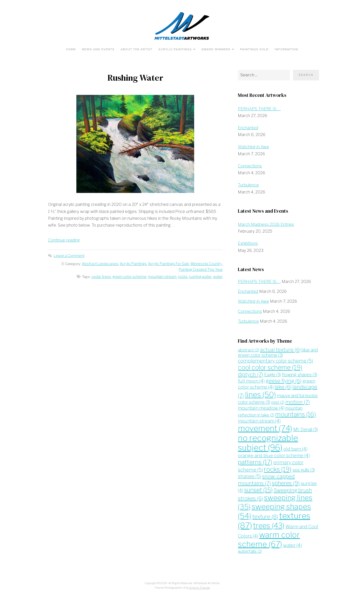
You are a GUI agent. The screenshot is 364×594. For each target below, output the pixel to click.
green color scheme (131, 276)
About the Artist (136, 49)
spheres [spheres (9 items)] (285, 481)
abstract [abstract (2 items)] (248, 350)
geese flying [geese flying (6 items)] (283, 380)
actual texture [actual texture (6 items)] (280, 349)
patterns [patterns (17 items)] (255, 461)
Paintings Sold (254, 49)
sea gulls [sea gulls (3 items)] (303, 469)
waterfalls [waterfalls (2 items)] (250, 549)
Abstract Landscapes (88, 263)
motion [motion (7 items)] (298, 401)
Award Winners (216, 49)
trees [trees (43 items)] (269, 524)
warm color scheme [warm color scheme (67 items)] (268, 538)
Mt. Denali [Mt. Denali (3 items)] (305, 429)
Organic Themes (199, 586)
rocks (184, 276)
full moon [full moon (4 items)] (251, 380)
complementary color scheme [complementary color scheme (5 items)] (275, 361)
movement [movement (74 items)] (265, 428)
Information (286, 49)
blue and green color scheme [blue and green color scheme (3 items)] (277, 352)
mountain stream (163, 276)
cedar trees (103, 276)
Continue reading (64, 240)
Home (71, 49)
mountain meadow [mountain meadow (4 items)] (261, 407)
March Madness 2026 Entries (266, 224)
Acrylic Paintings (175, 49)
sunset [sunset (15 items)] (258, 488)
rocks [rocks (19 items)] (277, 468)
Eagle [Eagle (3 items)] (272, 374)
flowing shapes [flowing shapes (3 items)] (299, 374)
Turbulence (248, 185)
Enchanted (248, 128)
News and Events (98, 49)
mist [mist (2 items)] (278, 402)
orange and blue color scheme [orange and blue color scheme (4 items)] (274, 455)
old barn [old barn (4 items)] (294, 448)
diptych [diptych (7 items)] (250, 374)
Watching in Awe (253, 147)
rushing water (201, 276)
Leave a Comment (69, 256)
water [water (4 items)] (292, 543)
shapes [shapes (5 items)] (249, 475)
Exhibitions (248, 243)
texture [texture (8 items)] (265, 515)
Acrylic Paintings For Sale (156, 263)
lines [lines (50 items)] (260, 394)
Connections (250, 166)
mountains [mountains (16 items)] (295, 414)
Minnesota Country (193, 263)
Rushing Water (135, 78)
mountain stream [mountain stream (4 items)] (259, 420)
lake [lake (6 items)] (283, 386)
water (218, 276)
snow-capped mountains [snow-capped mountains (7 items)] (266, 479)
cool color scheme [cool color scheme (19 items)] (270, 367)
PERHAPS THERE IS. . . (259, 109)
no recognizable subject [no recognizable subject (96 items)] (267, 442)
